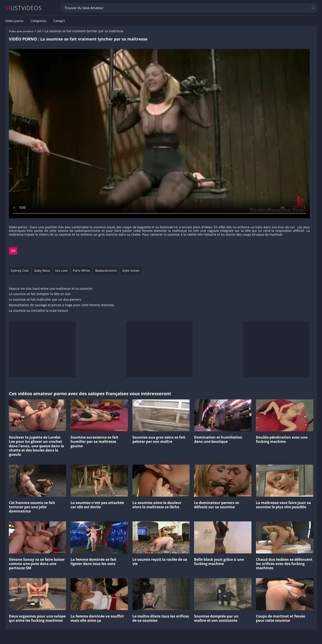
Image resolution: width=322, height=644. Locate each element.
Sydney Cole (20, 270)
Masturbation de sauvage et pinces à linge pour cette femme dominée (61, 305)
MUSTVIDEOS (24, 8)
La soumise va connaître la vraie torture (38, 311)
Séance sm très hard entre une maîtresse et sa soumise (51, 289)
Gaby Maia (42, 270)
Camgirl (59, 21)
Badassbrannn (106, 270)
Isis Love (61, 270)
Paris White (81, 270)
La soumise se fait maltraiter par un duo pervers (45, 300)
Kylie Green (131, 270)
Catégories (38, 21)
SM (39, 31)
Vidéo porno (14, 21)
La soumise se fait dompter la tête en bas (40, 294)
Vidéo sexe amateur (21, 31)
